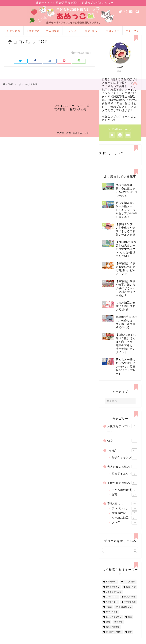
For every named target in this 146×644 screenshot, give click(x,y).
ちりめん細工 (124, 524)
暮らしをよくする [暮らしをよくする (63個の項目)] (113, 623)
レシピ (72, 31)
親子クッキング (124, 464)
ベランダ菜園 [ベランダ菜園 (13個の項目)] (130, 608)
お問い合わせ (14, 33)
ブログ (124, 529)
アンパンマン (124, 515)
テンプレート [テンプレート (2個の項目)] (130, 603)
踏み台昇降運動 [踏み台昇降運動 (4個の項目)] (113, 633)
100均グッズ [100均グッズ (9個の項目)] (111, 588)
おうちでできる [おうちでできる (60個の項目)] (113, 593)
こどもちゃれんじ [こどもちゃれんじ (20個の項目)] (113, 598)
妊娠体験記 (124, 520)
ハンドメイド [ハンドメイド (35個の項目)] (112, 608)
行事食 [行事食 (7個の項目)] (119, 628)
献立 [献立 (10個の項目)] (130, 623)
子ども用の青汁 (124, 496)
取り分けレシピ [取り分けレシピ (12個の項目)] (125, 613)
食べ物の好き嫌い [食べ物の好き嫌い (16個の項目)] (113, 638)
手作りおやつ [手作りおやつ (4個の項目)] (112, 618)
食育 (124, 501)
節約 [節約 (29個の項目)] (108, 628)
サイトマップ (132, 33)
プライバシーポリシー (69, 114)
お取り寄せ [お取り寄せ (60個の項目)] (131, 593)
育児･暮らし (93, 31)
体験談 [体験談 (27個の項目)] (109, 613)
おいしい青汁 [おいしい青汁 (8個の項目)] (129, 588)
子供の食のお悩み (33, 33)
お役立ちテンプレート (122, 435)
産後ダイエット (124, 480)
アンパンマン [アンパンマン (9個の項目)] (112, 603)
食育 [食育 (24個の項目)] (130, 638)
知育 (122, 447)
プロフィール (113, 33)
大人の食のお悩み (53, 33)
